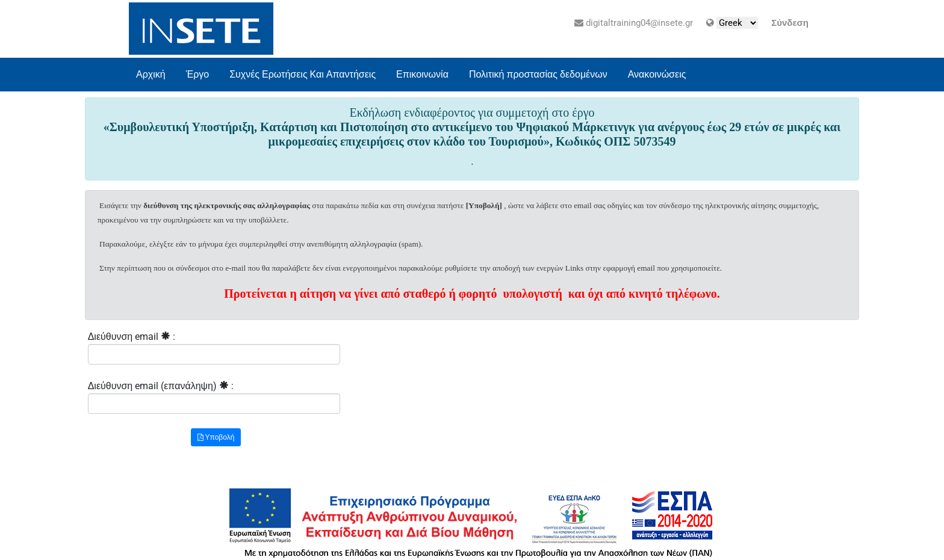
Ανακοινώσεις (657, 74)
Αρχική (151, 74)
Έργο (198, 74)
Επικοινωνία (422, 74)
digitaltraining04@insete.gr (634, 23)
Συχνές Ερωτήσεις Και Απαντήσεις (303, 74)
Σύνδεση (790, 23)
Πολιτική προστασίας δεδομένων (538, 74)
